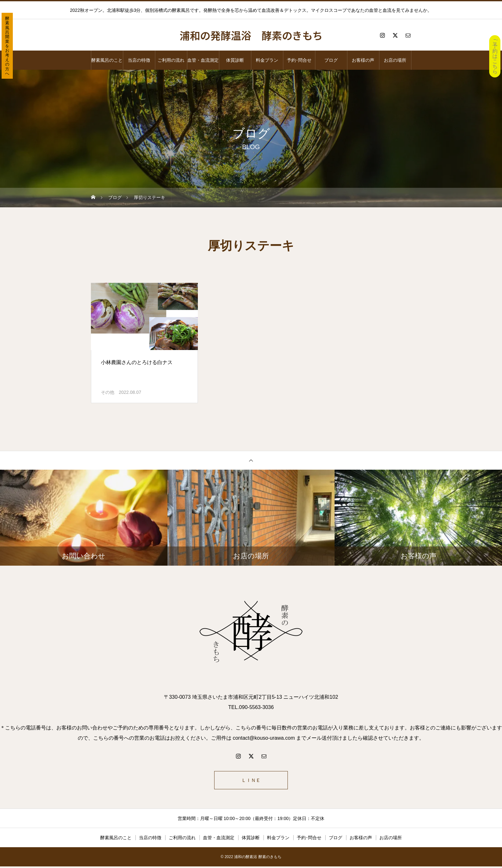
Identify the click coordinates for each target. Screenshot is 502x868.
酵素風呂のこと (107, 60)
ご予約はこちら (495, 56)
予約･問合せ (299, 60)
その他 (108, 392)
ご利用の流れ (171, 60)
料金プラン (267, 60)
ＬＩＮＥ (251, 781)
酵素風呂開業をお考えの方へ (7, 46)
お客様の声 (363, 60)
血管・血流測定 (203, 60)
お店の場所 (395, 60)
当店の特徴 (139, 60)
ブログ (331, 60)
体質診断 (235, 60)
